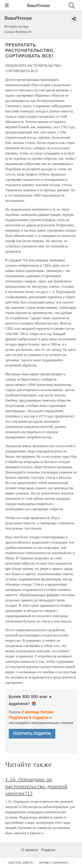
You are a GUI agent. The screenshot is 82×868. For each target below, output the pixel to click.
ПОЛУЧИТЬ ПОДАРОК (32, 734)
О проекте (30, 850)
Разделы (48, 850)
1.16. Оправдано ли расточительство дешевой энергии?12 (36, 786)
